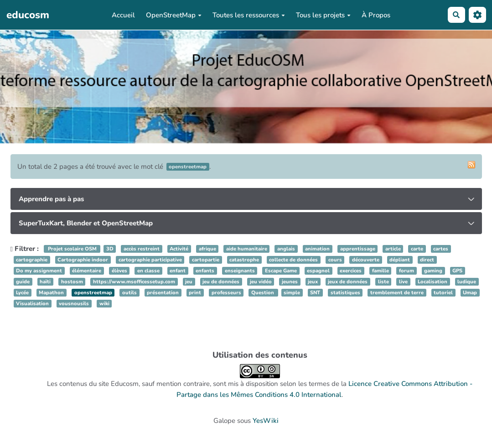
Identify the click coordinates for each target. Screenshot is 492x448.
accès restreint (142, 249)
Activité (179, 249)
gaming (433, 271)
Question (263, 293)
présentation (163, 293)
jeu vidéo (261, 282)
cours (335, 260)
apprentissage (358, 249)
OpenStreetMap (174, 15)
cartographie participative (150, 260)
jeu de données (221, 282)
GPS (457, 271)
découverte (366, 260)
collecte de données (293, 260)
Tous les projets (323, 15)
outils (129, 293)
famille (381, 271)
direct (427, 260)
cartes (441, 249)
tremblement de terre (397, 293)
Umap (470, 293)
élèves (119, 271)
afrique (207, 249)
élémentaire (87, 271)
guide (23, 282)
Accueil (123, 15)
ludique (467, 282)
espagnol (318, 271)
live (403, 282)
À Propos (376, 15)
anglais (286, 249)
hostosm (72, 282)
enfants (205, 271)
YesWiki (266, 421)
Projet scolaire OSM (72, 249)
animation (317, 249)
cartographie (32, 260)
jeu (189, 282)
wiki (104, 304)
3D (110, 249)
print (195, 293)
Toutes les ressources (249, 15)
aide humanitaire (247, 249)
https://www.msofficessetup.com (134, 282)
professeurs (226, 293)
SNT (315, 293)
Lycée (22, 293)
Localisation (432, 282)
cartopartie (206, 260)
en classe (148, 271)
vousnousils (74, 304)
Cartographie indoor (83, 260)
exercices (351, 271)
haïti (45, 282)
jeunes (290, 282)
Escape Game (281, 271)
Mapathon (51, 293)
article (393, 249)
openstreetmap (93, 293)
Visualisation (32, 304)
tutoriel (443, 293)
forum (407, 271)
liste (383, 282)
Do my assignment (39, 271)
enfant (178, 271)
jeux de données (348, 282)
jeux (313, 282)
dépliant (400, 260)
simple (292, 293)
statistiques (345, 293)
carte (417, 249)
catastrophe (244, 260)
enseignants (240, 271)
